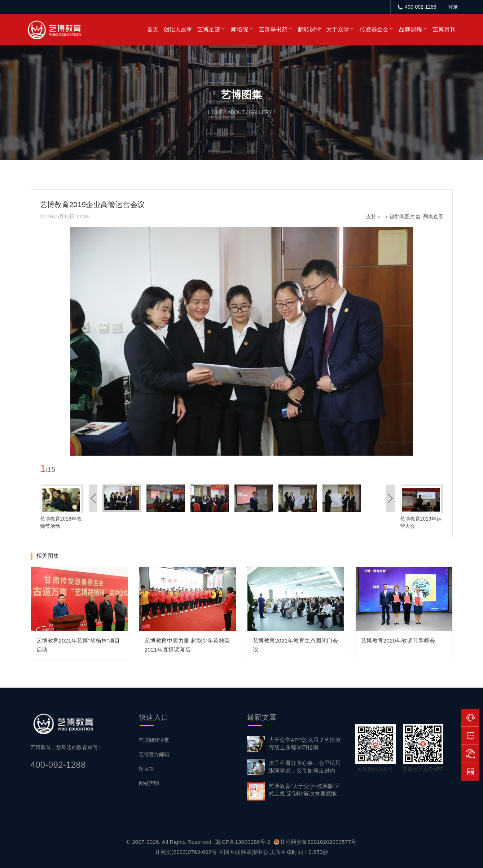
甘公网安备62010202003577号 (315, 842)
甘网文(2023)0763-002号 (186, 852)
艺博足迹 (209, 29)
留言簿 (146, 769)
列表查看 (433, 216)
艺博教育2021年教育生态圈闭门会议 (296, 645)
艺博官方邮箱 (154, 754)
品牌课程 (410, 29)
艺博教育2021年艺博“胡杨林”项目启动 (78, 645)
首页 (153, 29)
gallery (260, 112)
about (236, 112)
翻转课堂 (309, 29)
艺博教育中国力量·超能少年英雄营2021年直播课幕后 (187, 645)
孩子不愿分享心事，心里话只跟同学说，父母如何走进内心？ (305, 770)
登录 (453, 7)
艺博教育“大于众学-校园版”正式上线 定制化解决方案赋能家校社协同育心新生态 (306, 794)
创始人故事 (178, 29)
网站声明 (149, 783)
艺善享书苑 (273, 29)
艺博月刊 (444, 29)
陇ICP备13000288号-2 (243, 842)
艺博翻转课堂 (154, 740)
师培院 (240, 29)
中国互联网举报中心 (243, 852)
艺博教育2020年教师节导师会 (398, 641)
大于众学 (338, 29)
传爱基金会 (374, 29)
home (216, 112)
